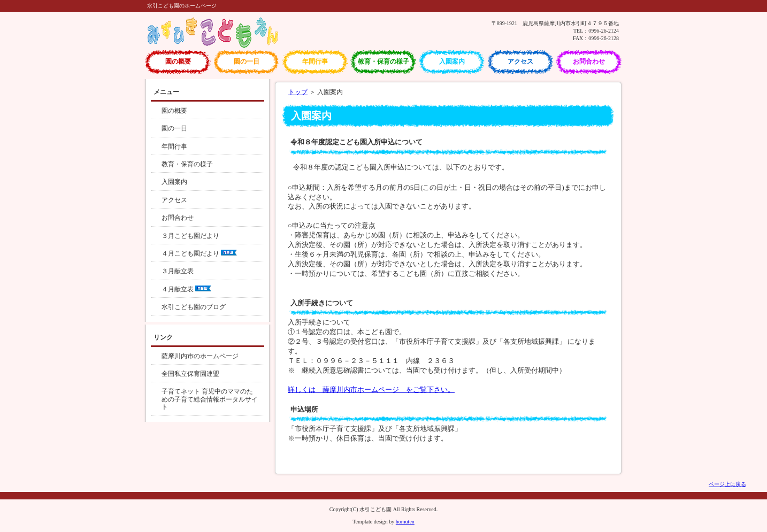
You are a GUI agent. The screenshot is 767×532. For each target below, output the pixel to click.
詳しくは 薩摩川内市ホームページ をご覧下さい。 (371, 390)
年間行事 (315, 61)
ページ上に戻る (727, 484)
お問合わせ (589, 61)
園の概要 (178, 61)
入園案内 (452, 61)
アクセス (520, 61)
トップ (298, 92)
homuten (405, 522)
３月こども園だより (190, 236)
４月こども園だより (199, 253)
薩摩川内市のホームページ (200, 356)
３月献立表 (178, 271)
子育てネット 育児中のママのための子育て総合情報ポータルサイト (210, 399)
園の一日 (247, 61)
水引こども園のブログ (194, 307)
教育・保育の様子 (383, 61)
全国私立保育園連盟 (190, 374)
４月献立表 (186, 289)
